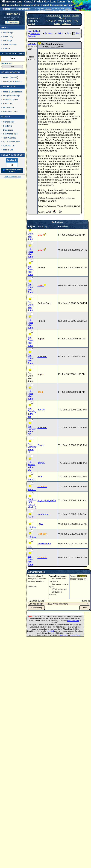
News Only (8, 36)
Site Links (8, 126)
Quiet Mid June (31, 236)
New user (51, 21)
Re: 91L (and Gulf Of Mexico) (32, 503)
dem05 (41, 410)
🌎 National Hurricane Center (12, 171)
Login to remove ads (12, 177)
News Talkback (34, 31)
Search (6, 48)
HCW (40, 524)
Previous (48, 33)
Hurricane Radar (11, 112)
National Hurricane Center (70, 635)
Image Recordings (11, 96)
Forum (6, 77)
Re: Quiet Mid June (31, 253)
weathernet (43, 514)
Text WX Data (9, 138)
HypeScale (7, 63)
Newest (14, 77)
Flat (76, 33)
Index (59, 33)
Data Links (8, 130)
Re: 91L (32, 480)
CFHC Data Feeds (12, 142)
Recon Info (8, 103)
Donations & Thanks (12, 81)
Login (31, 23)
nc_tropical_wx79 (47, 500)
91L (30, 547)
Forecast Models (11, 100)
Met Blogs (8, 40)
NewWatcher (44, 544)
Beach (41, 445)
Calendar (67, 23)
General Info (9, 122)
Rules (57, 23)
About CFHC (9, 146)
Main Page (8, 32)
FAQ (76, 21)
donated (50, 631)
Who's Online (65, 21)
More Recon (9, 107)
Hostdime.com (73, 621)
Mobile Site (8, 150)
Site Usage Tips (10, 134)
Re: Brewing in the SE (32, 413)
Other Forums (54, 16)
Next (68, 33)
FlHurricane (12, 14)
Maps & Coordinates (12, 92)
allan (40, 477)
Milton (48, 9)
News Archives (10, 44)
